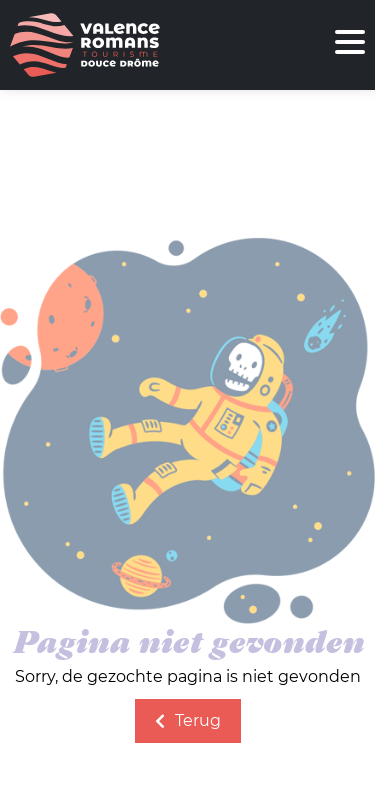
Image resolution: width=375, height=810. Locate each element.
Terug (188, 720)
